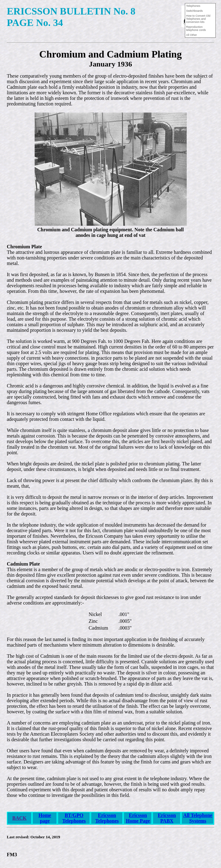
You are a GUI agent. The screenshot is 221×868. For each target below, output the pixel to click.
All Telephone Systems (198, 818)
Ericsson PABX (167, 818)
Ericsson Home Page (138, 818)
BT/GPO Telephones (74, 818)
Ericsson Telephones (107, 818)
